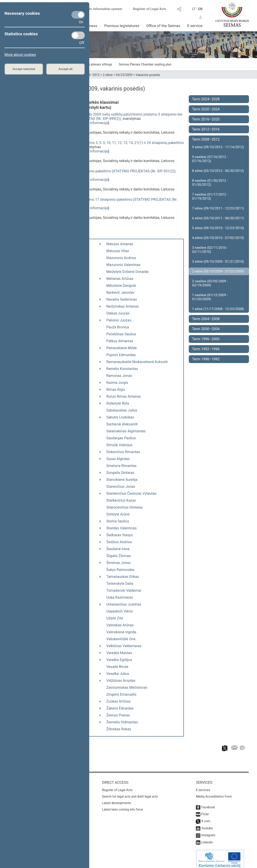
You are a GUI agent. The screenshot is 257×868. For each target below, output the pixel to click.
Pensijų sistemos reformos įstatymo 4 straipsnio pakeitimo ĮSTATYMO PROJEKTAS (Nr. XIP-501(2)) (97, 171)
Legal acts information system (99, 9)
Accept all (65, 69)
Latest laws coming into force (122, 805)
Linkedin (207, 838)
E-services (203, 786)
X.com (206, 817)
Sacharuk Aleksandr (122, 424)
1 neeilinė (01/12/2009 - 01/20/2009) (210, 297)
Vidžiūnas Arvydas (121, 681)
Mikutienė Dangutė (121, 286)
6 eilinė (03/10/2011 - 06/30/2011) (218, 218)
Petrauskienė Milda (121, 348)
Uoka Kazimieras (119, 597)
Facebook (208, 803)
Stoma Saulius (118, 521)
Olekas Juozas (118, 313)
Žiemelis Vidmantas (122, 722)
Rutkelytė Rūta (118, 403)
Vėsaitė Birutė (117, 667)
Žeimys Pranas (118, 715)
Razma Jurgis (117, 383)
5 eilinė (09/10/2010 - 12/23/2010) (218, 228)
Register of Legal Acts (150, 9)
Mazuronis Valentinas (123, 265)
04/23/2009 (124, 75)
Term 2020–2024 (206, 109)
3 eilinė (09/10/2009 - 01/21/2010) (218, 262)
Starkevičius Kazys (121, 500)
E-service (195, 26)
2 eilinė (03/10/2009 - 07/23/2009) (218, 271)
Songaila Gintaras (120, 473)
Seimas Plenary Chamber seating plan (145, 64)
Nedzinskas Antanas (122, 306)
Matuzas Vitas (118, 251)
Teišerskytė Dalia (120, 584)
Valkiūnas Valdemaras (124, 646)
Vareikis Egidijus (119, 660)
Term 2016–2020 (206, 119)
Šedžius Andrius (119, 542)
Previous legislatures (122, 26)
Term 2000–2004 (206, 329)
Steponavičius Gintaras (124, 507)
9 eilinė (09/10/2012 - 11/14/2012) (218, 147)
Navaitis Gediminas (122, 299)
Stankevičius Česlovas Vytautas (131, 493)
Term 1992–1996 (206, 349)
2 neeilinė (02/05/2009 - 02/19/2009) (210, 283)
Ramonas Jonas (119, 376)
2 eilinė (108, 75)
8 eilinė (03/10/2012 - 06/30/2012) (218, 171)
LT (194, 9)
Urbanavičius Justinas (124, 604)
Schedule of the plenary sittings (90, 64)
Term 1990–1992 (206, 359)
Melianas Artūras (120, 279)
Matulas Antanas (120, 244)
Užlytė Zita (115, 618)
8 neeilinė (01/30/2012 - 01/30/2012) (210, 183)
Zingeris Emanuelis (121, 694)
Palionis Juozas (119, 320)
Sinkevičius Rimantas (123, 452)
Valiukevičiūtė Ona (121, 639)
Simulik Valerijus (119, 445)
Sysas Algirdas (118, 459)
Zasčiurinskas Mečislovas (127, 687)
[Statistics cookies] (78, 35)
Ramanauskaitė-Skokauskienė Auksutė (137, 362)
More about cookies (20, 55)
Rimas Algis (116, 390)
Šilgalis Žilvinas (118, 556)
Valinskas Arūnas (120, 625)
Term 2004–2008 (206, 319)
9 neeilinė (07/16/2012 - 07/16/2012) (210, 159)
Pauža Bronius (118, 327)
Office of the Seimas (163, 26)
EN (200, 9)
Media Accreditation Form (214, 792)
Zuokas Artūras (118, 701)
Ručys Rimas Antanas (123, 396)
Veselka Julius (118, 674)
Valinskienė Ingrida (121, 632)
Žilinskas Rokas (119, 729)
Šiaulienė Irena (118, 549)
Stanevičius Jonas (121, 487)
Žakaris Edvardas (120, 708)
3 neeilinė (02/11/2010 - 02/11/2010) (210, 250)
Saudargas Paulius (121, 438)
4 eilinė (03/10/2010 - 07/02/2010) (218, 238)
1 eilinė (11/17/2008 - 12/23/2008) (218, 309)
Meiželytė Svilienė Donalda (127, 272)
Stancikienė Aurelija (122, 480)
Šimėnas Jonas (118, 563)
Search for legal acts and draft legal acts (130, 792)
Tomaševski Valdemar (124, 590)
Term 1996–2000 (206, 339)
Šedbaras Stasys (119, 535)
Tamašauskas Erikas (123, 577)
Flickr (205, 810)
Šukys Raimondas (120, 570)
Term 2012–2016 (206, 129)
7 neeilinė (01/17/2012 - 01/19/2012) (210, 196)
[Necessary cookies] (78, 15)
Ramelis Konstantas (122, 369)
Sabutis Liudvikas (120, 417)
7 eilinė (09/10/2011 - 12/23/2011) (218, 208)
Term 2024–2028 (206, 99)
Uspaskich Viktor (120, 611)
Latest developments (116, 798)
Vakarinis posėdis (148, 75)
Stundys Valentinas (121, 528)
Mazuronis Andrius (121, 258)
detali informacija (94, 123)
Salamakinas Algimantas (126, 431)
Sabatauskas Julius (122, 410)
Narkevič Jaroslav (120, 293)
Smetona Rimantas (121, 466)
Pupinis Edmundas (121, 355)
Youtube (207, 824)
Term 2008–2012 (206, 139)
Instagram (208, 831)
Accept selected (24, 69)
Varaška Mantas (119, 653)
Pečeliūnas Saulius (121, 334)
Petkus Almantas (120, 341)
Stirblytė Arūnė (118, 514)
